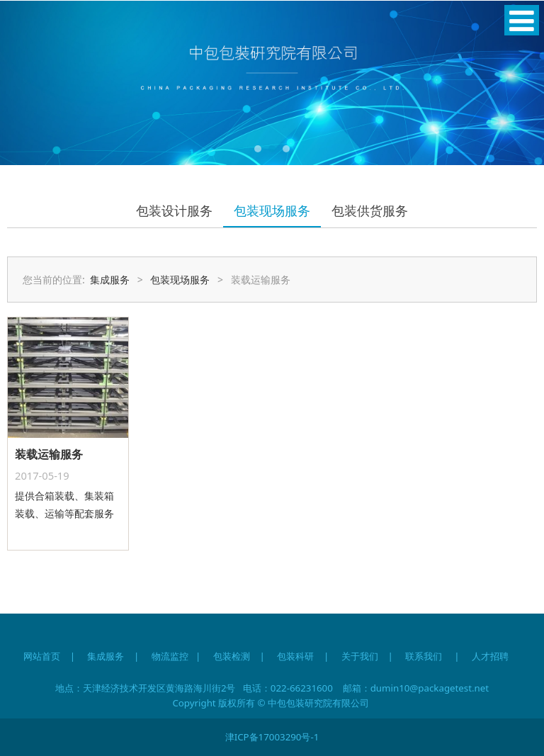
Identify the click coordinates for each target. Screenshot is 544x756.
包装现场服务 (272, 210)
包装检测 (232, 656)
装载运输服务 (49, 454)
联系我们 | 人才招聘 (463, 656)
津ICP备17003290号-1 (272, 737)
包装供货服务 (370, 210)
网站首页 (42, 656)
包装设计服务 (174, 210)
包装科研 (295, 656)
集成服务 (110, 280)
